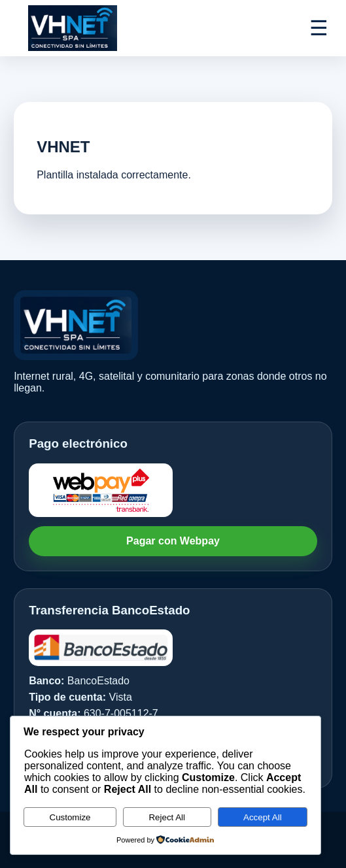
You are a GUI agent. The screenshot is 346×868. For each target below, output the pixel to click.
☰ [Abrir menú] (319, 28)
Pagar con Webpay (173, 541)
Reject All (167, 817)
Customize (70, 817)
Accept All (263, 817)
